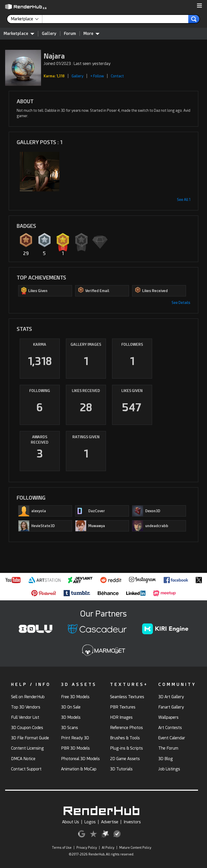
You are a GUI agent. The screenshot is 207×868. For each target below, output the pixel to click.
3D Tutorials (121, 769)
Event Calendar (172, 738)
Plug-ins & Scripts (126, 748)
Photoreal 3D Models (80, 759)
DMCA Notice (23, 759)
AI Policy (108, 848)
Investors (132, 822)
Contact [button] (117, 76)
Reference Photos (126, 728)
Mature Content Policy (135, 848)
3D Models (71, 717)
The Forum (168, 748)
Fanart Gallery (171, 707)
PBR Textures (123, 707)
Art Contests (170, 728)
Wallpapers (168, 717)
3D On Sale (71, 707)
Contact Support (26, 769)
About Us (71, 822)
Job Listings (169, 769)
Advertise (110, 822)
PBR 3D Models (75, 748)
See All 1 (184, 200)
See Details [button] (181, 303)
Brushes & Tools (125, 738)
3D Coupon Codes (27, 728)
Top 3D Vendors (26, 707)
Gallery (49, 34)
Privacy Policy (87, 848)
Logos (90, 822)
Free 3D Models (75, 697)
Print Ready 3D (75, 738)
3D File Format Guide (30, 738)
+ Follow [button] (97, 76)
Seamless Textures (127, 697)
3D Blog (166, 759)
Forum (70, 34)
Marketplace (19, 33)
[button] (199, 6)
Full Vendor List (25, 717)
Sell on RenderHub (28, 697)
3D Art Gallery (171, 697)
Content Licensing (27, 748)
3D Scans (70, 728)
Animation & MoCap (79, 769)
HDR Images (121, 717)
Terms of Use (62, 848)
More (91, 33)
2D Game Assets (125, 759)
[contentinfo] (27, 19)
